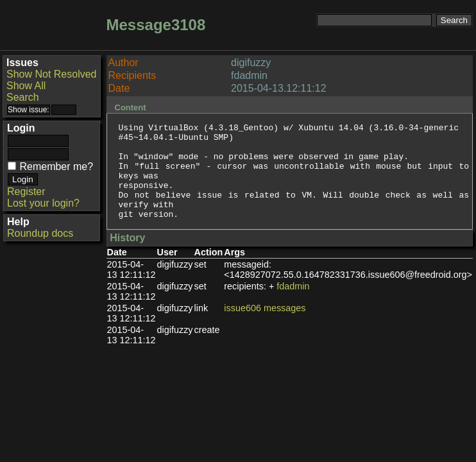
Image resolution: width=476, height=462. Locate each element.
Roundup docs (40, 233)
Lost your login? (43, 203)
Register (26, 192)
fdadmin (293, 305)
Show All (26, 86)
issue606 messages (265, 327)
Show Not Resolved (52, 74)
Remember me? (56, 167)
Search (23, 97)
